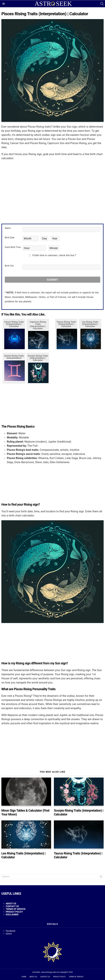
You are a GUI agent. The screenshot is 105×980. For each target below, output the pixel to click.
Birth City (9, 266)
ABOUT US (11, 904)
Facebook (10, 931)
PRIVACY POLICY (59, 977)
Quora (9, 934)
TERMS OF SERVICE (76, 977)
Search (101, 877)
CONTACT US (45, 977)
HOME (24, 977)
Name (8, 228)
